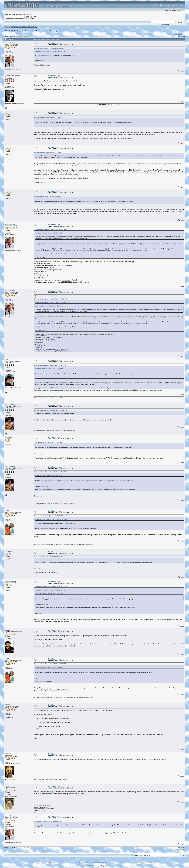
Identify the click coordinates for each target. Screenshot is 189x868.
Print (181, 36)
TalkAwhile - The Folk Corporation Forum (16, 31)
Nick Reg (8, 754)
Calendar (20, 27)
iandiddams (9, 112)
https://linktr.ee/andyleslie (47, 398)
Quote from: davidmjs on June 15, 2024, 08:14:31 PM (49, 48)
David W (8, 705)
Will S (7, 786)
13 (22, 36)
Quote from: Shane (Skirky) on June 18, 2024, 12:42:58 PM (51, 587)
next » (182, 34)
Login (27, 27)
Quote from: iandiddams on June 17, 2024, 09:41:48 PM (50, 365)
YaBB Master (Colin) (12, 75)
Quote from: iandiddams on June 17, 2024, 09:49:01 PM (50, 230)
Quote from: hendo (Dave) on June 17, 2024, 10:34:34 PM (50, 299)
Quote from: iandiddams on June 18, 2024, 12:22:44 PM (50, 472)
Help (15, 27)
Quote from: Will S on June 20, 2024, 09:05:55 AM (48, 821)
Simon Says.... (55, 31)
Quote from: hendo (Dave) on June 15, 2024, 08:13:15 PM (51, 52)
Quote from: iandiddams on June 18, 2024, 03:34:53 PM (50, 664)
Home (9, 27)
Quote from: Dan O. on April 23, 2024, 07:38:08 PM (48, 117)
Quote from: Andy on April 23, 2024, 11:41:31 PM (48, 196)
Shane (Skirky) (10, 405)
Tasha (7, 511)
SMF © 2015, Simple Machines (101, 863)
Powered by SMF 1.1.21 (86, 863)
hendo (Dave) (10, 43)
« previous (176, 34)
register (28, 14)
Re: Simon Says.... (55, 43)
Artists (33, 31)
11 (18, 36)
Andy (7, 360)
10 (16, 36)
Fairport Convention (42, 31)
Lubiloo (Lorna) (10, 581)
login (23, 14)
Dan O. (7, 630)
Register (32, 27)
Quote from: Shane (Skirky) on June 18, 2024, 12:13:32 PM (51, 516)
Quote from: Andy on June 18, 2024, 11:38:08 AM (48, 442)
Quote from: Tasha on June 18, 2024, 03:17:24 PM (48, 557)
